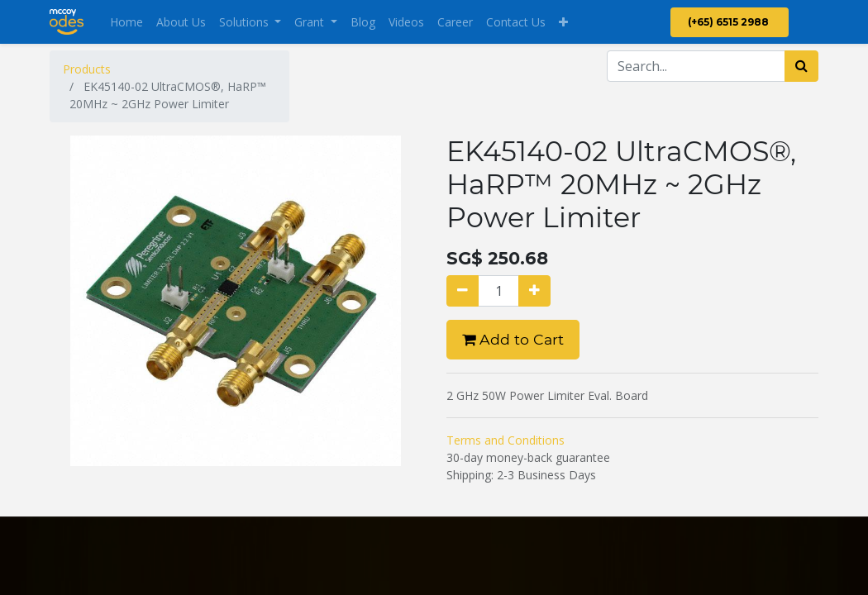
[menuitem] (126, 22)
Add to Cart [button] (513, 339)
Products (87, 69)
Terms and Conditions (506, 440)
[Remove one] (463, 291)
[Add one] (534, 291)
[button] (563, 22)
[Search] (801, 66)
